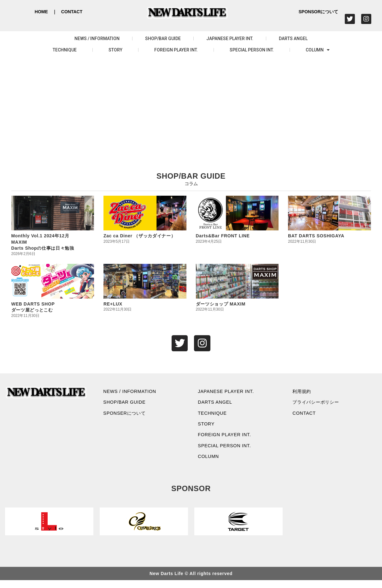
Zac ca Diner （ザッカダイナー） (140, 236)
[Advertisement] (191, 106)
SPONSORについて (318, 12)
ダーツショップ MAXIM (221, 304)
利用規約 (304, 393)
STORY (115, 50)
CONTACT (72, 12)
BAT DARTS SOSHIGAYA (316, 236)
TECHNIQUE (65, 50)
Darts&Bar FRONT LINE (223, 236)
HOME (41, 12)
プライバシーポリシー (320, 405)
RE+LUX (113, 304)
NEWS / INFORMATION (97, 39)
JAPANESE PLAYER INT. (230, 39)
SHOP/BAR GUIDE (163, 39)
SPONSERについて (128, 416)
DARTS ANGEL (293, 39)
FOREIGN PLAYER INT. (176, 50)
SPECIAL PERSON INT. (252, 50)
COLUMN (318, 50)
